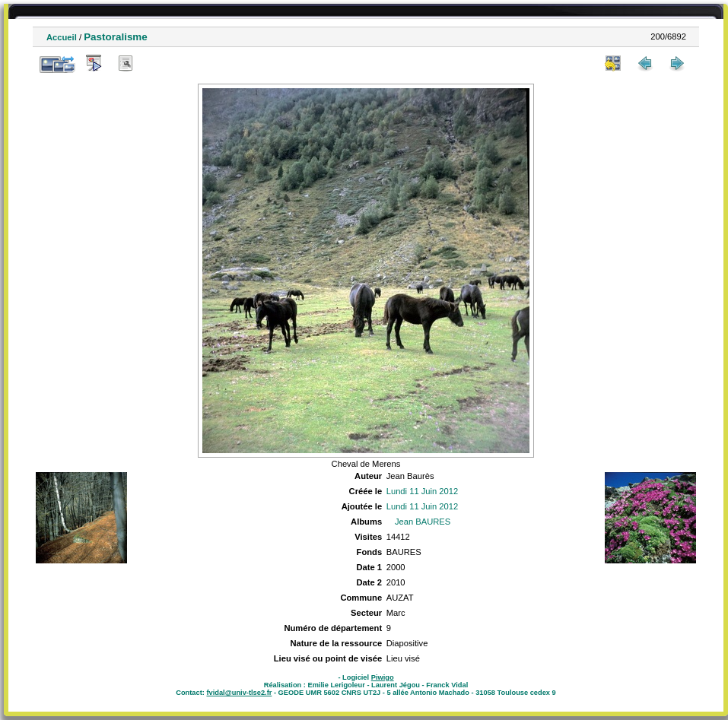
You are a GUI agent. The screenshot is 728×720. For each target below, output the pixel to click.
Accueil (62, 37)
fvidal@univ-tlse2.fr (239, 693)
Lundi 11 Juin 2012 (423, 491)
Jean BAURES (423, 522)
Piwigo (383, 677)
